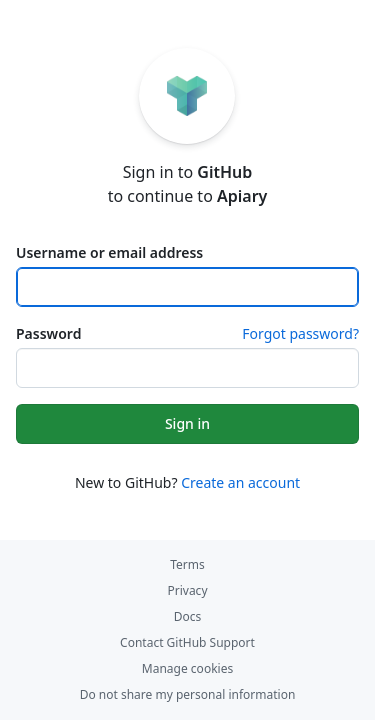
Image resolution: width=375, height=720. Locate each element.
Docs (188, 616)
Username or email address (109, 252)
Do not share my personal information (188, 694)
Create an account (240, 482)
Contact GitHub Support (187, 642)
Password (48, 333)
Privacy (187, 590)
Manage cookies (187, 668)
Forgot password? (300, 333)
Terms (187, 564)
